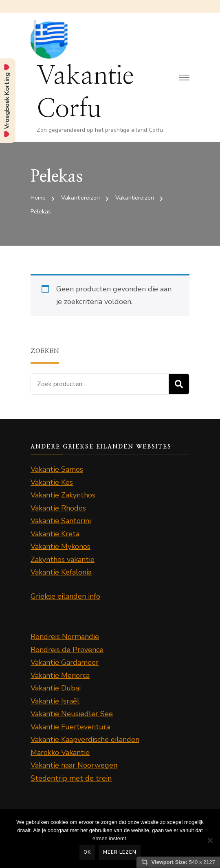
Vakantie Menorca (60, 675)
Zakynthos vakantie (63, 559)
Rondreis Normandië (65, 637)
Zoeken (179, 384)
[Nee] (210, 840)
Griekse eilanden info (65, 596)
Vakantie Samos (57, 469)
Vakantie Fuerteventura (70, 727)
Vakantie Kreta (55, 534)
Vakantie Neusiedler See (72, 714)
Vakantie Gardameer (65, 662)
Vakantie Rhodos (58, 508)
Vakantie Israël (55, 701)
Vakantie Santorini (61, 521)
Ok (87, 852)
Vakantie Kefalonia (61, 572)
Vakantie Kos (52, 482)
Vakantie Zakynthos (63, 495)
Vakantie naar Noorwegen (74, 765)
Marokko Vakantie (60, 753)
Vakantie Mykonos (60, 546)
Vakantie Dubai (56, 688)
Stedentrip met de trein (71, 778)
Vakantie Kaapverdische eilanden (85, 739)
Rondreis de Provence (67, 650)
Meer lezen (120, 852)
